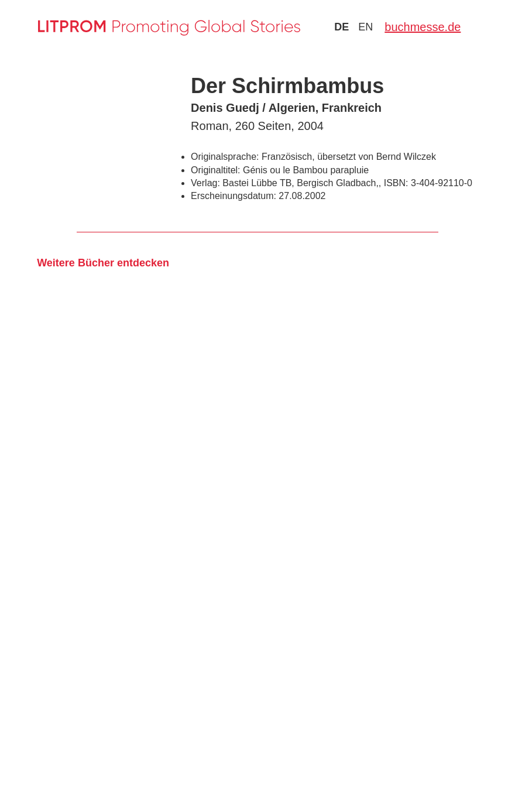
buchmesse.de (423, 27)
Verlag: (205, 183)
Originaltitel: (215, 170)
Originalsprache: (225, 157)
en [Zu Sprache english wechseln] (365, 27)
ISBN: (396, 183)
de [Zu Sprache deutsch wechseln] (341, 27)
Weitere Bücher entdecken (103, 263)
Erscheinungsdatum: (234, 196)
